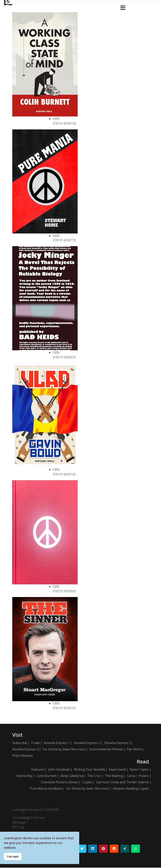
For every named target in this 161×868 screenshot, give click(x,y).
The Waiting (114, 776)
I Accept (13, 856)
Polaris (144, 776)
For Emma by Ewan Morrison (64, 749)
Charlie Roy (24, 776)
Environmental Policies (106, 749)
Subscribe (20, 743)
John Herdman (59, 770)
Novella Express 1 (57, 743)
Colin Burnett (46, 776)
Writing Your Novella (89, 770)
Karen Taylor (139, 770)
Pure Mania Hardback (46, 789)
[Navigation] (123, 7)
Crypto (87, 783)
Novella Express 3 (118, 743)
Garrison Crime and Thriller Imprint (123, 783)
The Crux (94, 776)
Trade (35, 743)
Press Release (23, 756)
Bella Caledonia (72, 776)
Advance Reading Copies (131, 789)
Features (38, 770)
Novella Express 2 (87, 743)
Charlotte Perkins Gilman (60, 783)
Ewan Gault (117, 770)
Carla (131, 776)
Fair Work (134, 749)
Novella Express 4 (25, 749)
